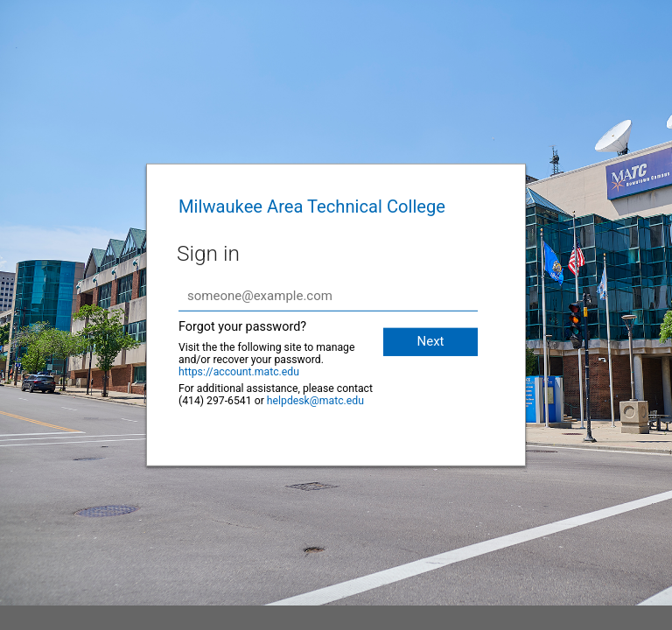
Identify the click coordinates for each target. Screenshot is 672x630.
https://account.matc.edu (239, 372)
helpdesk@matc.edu (315, 401)
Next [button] (430, 341)
